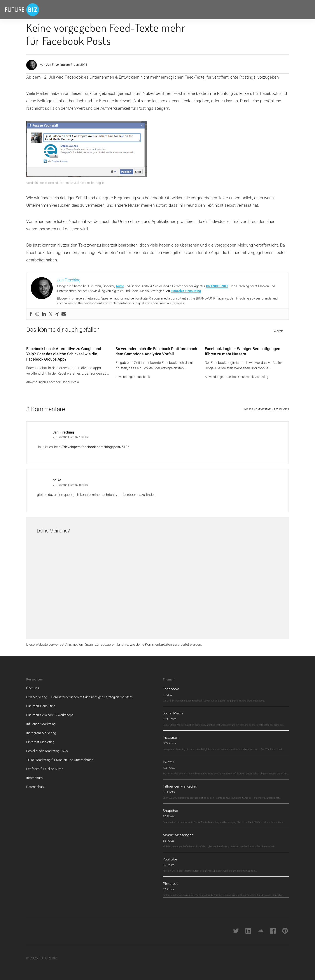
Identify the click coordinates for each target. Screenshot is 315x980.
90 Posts (169, 790)
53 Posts (169, 863)
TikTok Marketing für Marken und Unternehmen (63, 758)
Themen (57, 10)
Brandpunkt (143, 10)
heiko (57, 478)
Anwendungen (36, 380)
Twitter (170, 760)
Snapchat (172, 808)
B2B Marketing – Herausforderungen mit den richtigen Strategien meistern (83, 695)
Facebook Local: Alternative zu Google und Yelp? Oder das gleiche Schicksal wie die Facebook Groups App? (64, 352)
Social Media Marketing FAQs (49, 749)
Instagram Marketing (42, 731)
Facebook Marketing (254, 374)
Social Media (70, 380)
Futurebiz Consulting (186, 291)
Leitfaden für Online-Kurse (46, 767)
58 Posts (169, 838)
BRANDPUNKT (217, 286)
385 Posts (169, 741)
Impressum (35, 776)
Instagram (173, 735)
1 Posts (167, 692)
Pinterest (172, 881)
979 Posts (169, 717)
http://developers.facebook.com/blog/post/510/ (92, 445)
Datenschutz (36, 785)
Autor (120, 286)
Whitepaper (80, 10)
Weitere (279, 331)
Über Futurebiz (167, 10)
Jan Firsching (55, 65)
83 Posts (169, 814)
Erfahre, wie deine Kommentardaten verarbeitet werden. (160, 642)
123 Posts (169, 765)
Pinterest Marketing (41, 740)
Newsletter (122, 10)
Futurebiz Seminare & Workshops (52, 713)
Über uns (33, 686)
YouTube (171, 857)
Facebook (54, 380)
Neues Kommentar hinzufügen (267, 407)
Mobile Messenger (181, 833)
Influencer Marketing (42, 722)
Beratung (102, 10)
